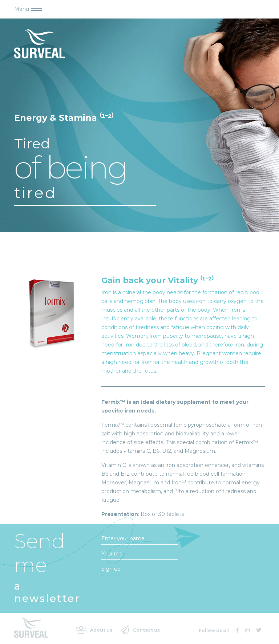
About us (94, 630)
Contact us (140, 630)
